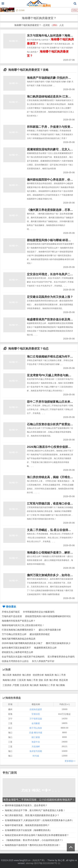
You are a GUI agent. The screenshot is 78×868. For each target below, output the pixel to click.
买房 (46, 680)
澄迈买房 (63, 680)
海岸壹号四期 (36, 751)
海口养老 (54, 680)
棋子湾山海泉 (36, 728)
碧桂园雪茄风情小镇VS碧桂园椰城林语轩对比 (48, 616)
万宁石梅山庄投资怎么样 (14, 634)
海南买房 (49, 675)
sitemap (30, 863)
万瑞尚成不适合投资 (12, 616)
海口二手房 (60, 675)
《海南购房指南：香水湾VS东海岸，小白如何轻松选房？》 (34, 840)
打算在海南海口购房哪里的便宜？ (19, 630)
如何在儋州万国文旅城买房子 (16, 648)
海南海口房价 (9, 680)
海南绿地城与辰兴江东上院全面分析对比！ (23, 625)
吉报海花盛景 (36, 709)
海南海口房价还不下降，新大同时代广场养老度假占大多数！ (35, 810)
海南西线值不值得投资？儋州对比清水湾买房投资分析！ (33, 845)
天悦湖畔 (36, 747)
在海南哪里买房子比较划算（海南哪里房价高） (28, 830)
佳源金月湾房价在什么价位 (15, 661)
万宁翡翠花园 (36, 719)
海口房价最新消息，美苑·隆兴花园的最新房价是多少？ (32, 815)
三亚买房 (21, 680)
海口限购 (60, 685)
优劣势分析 (38, 675)
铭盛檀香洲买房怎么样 (45, 648)
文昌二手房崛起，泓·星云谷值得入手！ (52, 530)
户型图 (16, 685)
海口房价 (27, 675)
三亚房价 (7, 685)
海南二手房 (32, 680)
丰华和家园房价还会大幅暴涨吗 (39, 612)
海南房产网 (38, 860)
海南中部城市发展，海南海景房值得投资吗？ (27, 825)
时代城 (36, 756)
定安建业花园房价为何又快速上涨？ (50, 297)
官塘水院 (36, 714)
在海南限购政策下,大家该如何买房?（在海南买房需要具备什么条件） (39, 820)
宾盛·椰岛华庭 (36, 733)
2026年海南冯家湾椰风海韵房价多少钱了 (22, 643)
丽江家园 (36, 737)
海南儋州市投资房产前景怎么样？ (19, 621)
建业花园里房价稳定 (40, 634)
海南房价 (17, 675)
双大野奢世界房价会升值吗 (61, 657)
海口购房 (34, 685)
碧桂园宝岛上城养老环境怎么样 (17, 652)
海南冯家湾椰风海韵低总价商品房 (19, 639)
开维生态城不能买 (11, 612)
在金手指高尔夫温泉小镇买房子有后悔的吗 (23, 657)
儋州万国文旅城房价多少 (58, 643)
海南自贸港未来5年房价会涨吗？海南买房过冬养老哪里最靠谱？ (37, 835)
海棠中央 (36, 742)
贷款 (41, 680)
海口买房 (7, 675)
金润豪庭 (36, 723)
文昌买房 (24, 685)
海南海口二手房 (47, 685)
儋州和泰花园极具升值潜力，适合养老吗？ (26, 805)
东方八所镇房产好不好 (43, 661)
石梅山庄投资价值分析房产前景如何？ (51, 424)
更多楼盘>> (70, 761)
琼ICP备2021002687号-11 (47, 863)
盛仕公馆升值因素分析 (50, 630)
